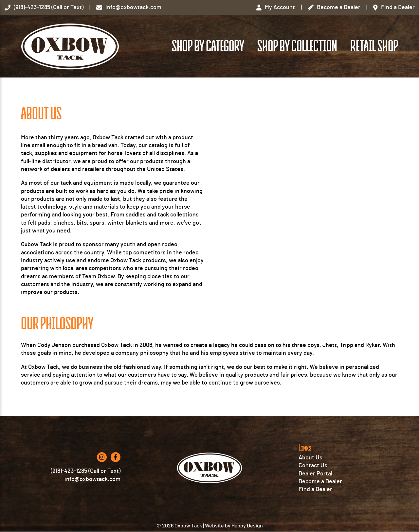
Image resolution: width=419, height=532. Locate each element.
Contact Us (313, 466)
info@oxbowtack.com (92, 479)
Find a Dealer (315, 489)
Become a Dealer (320, 482)
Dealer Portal (315, 474)
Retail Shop (374, 46)
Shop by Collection (297, 46)
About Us (310, 458)
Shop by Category (208, 46)
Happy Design (247, 526)
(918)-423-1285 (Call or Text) (86, 471)
